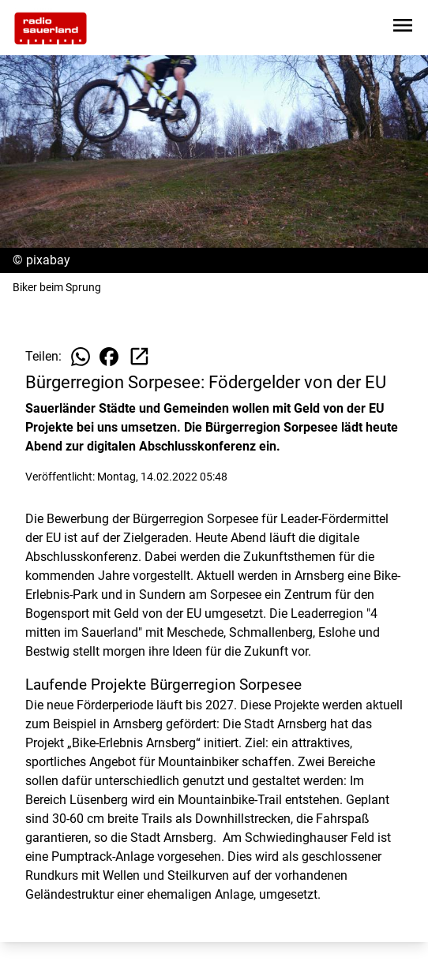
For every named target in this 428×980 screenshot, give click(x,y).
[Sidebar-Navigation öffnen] (403, 28)
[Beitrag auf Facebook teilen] (109, 357)
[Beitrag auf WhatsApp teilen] (81, 357)
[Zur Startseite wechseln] (51, 28)
